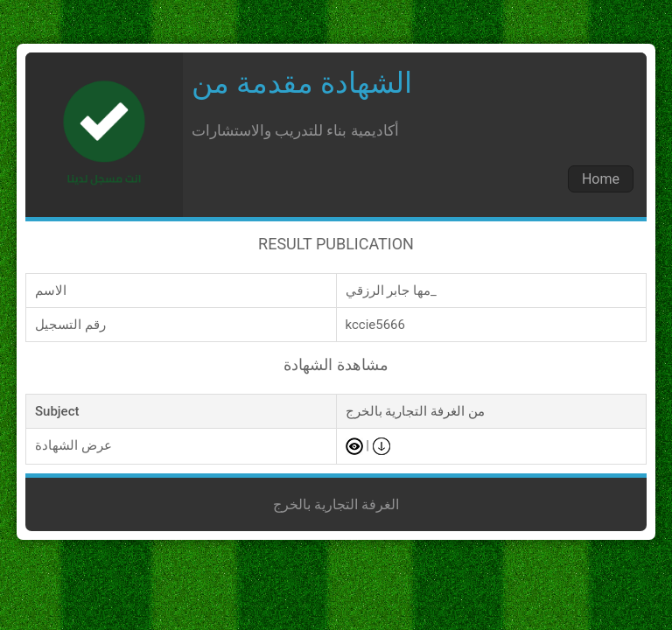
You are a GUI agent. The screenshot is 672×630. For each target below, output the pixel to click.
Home (601, 179)
